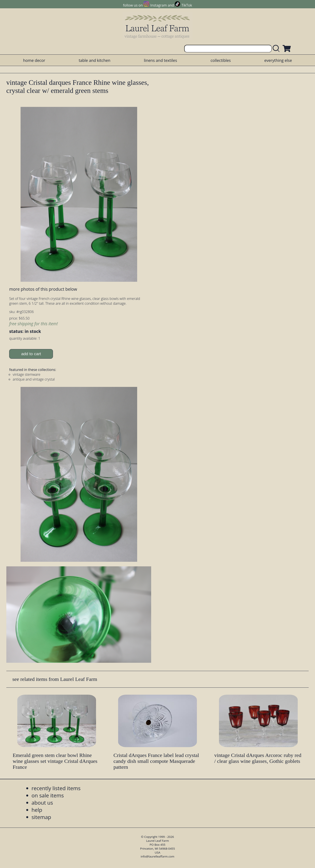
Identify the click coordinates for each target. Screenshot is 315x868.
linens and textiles (160, 60)
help (37, 810)
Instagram (158, 5)
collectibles (220, 60)
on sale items (48, 795)
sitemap (41, 817)
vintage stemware (26, 374)
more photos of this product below (43, 289)
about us (42, 803)
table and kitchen (95, 60)
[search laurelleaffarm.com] (277, 49)
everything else (278, 60)
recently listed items (56, 788)
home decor (34, 60)
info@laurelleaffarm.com (157, 856)
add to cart (31, 354)
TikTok (187, 5)
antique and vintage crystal (34, 379)
